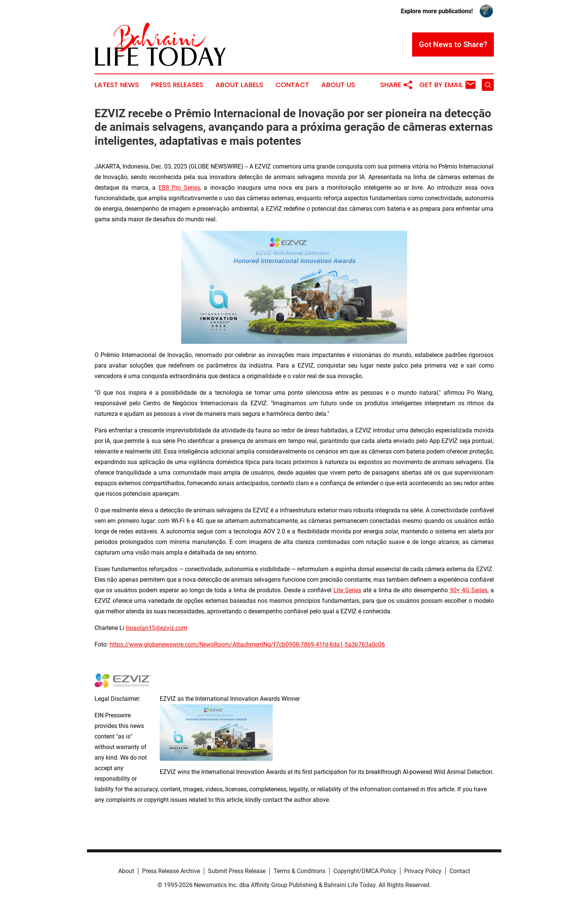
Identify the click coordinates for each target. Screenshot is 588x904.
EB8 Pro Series (179, 188)
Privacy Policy (423, 871)
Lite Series (347, 590)
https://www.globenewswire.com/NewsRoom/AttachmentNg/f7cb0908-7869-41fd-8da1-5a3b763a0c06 (247, 644)
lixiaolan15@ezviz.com (157, 628)
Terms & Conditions (299, 871)
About (126, 871)
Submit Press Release (237, 871)
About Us (338, 85)
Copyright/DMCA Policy (365, 871)
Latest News (117, 85)
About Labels (239, 85)
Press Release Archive (171, 871)
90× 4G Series (469, 590)
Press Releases (177, 85)
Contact (292, 85)
